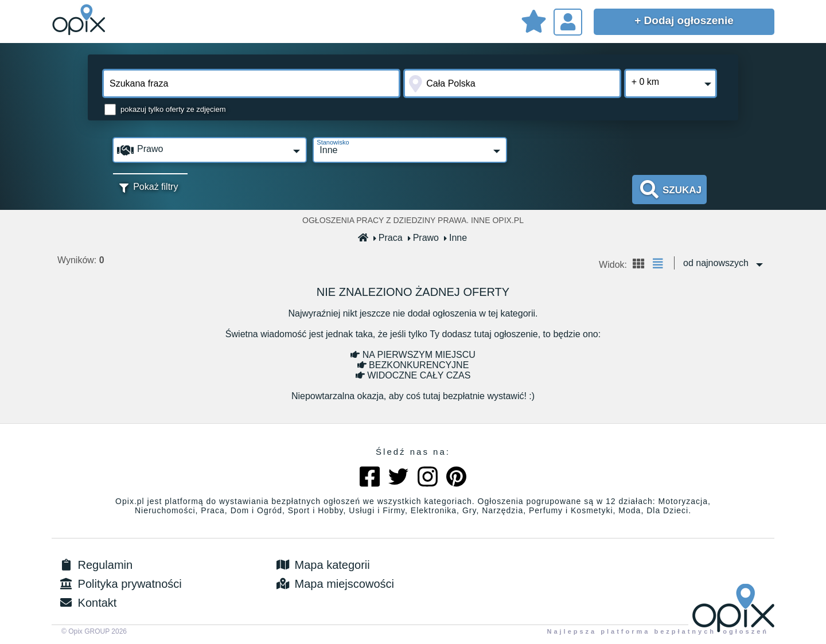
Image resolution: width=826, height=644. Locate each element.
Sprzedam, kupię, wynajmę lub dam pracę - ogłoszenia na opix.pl (80, 20)
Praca (388, 238)
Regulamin (95, 565)
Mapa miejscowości (334, 584)
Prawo (424, 238)
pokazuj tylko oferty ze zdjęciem (173, 109)
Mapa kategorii (322, 565)
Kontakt (87, 603)
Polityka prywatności (120, 584)
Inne (456, 238)
